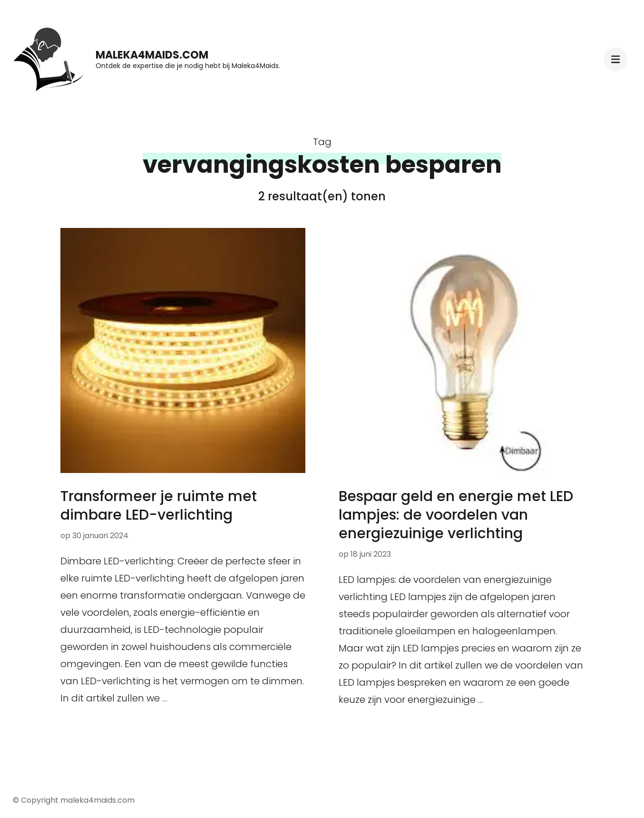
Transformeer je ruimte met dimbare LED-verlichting (159, 506)
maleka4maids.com (152, 55)
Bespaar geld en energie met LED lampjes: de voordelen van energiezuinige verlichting (456, 515)
